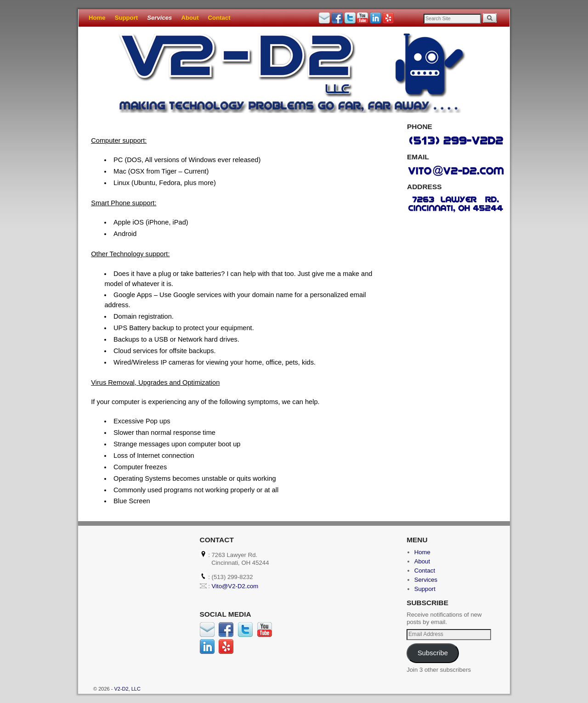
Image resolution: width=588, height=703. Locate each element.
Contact (219, 18)
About (190, 18)
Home (97, 18)
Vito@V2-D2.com (235, 586)
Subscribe (433, 653)
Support (127, 18)
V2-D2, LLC (127, 689)
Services (159, 18)
